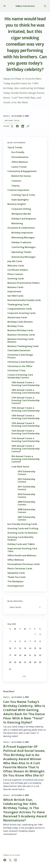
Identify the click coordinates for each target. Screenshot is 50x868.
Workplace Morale (21, 214)
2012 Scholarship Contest (26, 481)
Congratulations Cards (20, 309)
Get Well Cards (15, 296)
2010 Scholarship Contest (26, 496)
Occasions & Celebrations (21, 228)
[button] (4, 6)
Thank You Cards (16, 577)
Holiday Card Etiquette (24, 219)
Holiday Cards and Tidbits (21, 544)
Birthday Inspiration (22, 233)
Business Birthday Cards (20, 330)
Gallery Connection (25, 6)
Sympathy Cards (16, 573)
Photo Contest (15, 274)
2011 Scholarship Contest (26, 488)
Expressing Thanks (21, 252)
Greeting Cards (16, 279)
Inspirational (14, 292)
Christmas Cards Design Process (20, 356)
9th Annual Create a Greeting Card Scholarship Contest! (26, 459)
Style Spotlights (20, 200)
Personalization (20, 157)
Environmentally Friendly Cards (24, 300)
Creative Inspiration (18, 190)
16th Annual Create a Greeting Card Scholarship (26, 384)
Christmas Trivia (16, 371)
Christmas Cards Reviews (21, 362)
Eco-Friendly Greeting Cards (22, 524)
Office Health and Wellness (22, 556)
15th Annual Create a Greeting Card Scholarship (26, 409)
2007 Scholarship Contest (26, 519)
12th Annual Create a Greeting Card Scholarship (26, 432)
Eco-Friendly (18, 152)
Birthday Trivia (12, 121)
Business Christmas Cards (21, 335)
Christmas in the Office (20, 366)
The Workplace (15, 582)
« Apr (24, 676)
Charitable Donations (19, 350)
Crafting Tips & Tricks (23, 195)
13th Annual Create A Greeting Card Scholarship (26, 425)
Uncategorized (15, 586)
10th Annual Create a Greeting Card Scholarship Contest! (26, 449)
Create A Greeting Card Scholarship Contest (20, 376)
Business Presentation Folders (24, 283)
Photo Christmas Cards (20, 569)
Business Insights (17, 204)
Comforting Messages (23, 247)
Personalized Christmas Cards (24, 564)
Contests (16, 181)
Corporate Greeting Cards (21, 313)
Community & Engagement (22, 171)
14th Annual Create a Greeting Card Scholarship (26, 417)
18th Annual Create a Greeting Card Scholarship (26, 391)
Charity (15, 186)
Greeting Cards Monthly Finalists (20, 539)
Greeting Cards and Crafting (23, 528)
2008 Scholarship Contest (26, 511)
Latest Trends (19, 167)
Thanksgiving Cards (18, 305)
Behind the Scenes (21, 176)
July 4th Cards (15, 261)
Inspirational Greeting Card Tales (22, 550)
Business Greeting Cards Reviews (21, 341)
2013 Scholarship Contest (26, 473)
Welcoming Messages (23, 238)
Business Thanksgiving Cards (23, 346)
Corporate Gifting (21, 209)
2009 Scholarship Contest (26, 503)
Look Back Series (20, 467)
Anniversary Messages (23, 257)
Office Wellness (20, 162)
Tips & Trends (15, 148)
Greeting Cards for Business (22, 533)
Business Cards (15, 287)
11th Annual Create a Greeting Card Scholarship (26, 440)
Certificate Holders (18, 270)
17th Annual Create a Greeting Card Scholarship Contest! (26, 400)
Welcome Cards (16, 266)
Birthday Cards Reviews (20, 322)
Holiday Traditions (21, 242)
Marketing (17, 223)
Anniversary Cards (17, 317)
